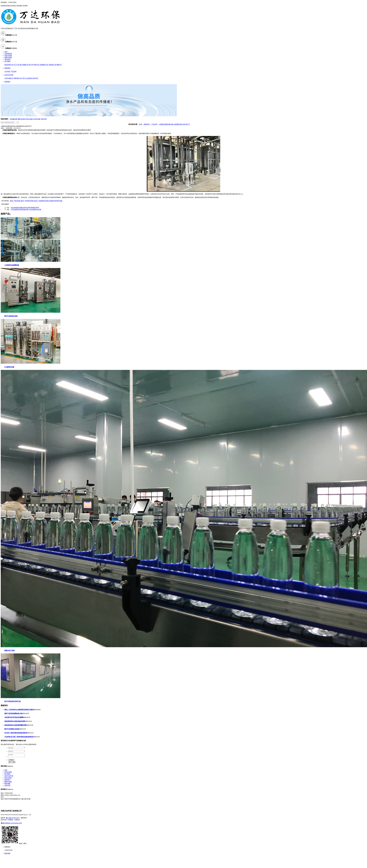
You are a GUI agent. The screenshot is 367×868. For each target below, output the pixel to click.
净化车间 (44, 119)
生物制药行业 (44, 65)
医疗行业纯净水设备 (11, 316)
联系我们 (7, 780)
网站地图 (7, 784)
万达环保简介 (9, 78)
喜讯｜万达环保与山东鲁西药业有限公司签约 (19, 710)
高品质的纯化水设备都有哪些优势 (15, 725)
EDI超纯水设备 (9, 367)
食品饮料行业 (9, 65)
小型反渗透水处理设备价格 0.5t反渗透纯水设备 (26, 209)
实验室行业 (52, 65)
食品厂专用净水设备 (27, 201)
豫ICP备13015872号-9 (13, 818)
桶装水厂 (59, 65)
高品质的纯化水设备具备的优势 (15, 721)
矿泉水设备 (37, 119)
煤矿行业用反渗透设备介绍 (13, 713)
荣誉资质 (17, 78)
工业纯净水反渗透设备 (12, 265)
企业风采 (29, 78)
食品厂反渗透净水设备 (42, 201)
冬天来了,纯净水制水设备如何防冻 (16, 733)
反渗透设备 (14, 119)
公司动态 (7, 71)
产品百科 (14, 71)
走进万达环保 (9, 776)
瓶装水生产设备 (10, 650)
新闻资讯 (147, 124)
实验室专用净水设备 (56, 201)
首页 (141, 124)
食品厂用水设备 (15, 201)
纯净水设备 (8, 772)
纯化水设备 (29, 119)
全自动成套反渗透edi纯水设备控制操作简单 (25, 208)
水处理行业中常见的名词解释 (14, 717)
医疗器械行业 (24, 65)
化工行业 (17, 65)
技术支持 (35, 78)
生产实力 (23, 78)
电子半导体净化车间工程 (12, 701)
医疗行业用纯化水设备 (12, 729)
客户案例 (7, 774)
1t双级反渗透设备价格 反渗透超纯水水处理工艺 (174, 124)
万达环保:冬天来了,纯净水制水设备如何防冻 (19, 737)
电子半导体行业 (34, 65)
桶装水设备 (21, 119)
